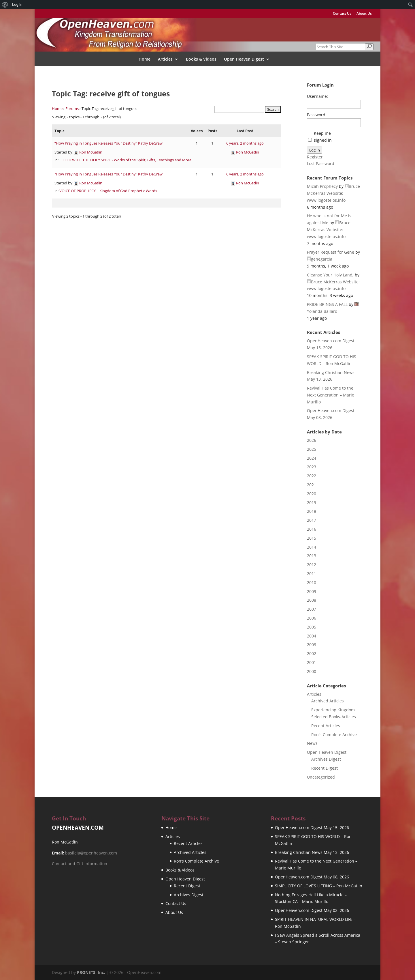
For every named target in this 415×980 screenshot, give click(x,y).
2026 (312, 440)
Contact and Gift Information (80, 864)
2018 (312, 511)
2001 (312, 662)
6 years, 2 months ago (245, 143)
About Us (364, 14)
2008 (312, 600)
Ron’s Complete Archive (196, 861)
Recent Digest (325, 768)
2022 (312, 476)
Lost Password (321, 163)
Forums (72, 109)
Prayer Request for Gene (331, 252)
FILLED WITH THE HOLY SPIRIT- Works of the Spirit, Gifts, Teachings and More (125, 160)
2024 (312, 458)
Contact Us (342, 14)
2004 (312, 636)
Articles (165, 59)
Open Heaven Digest (244, 59)
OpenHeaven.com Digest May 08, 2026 (312, 877)
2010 (312, 582)
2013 (312, 556)
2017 (312, 520)
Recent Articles (326, 726)
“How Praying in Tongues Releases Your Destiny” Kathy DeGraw (109, 143)
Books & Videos (201, 59)
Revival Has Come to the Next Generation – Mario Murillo (331, 395)
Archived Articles (328, 701)
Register (315, 157)
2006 (312, 618)
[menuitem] (5, 5)
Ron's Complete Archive (334, 735)
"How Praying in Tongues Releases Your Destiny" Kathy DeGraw (109, 174)
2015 (312, 538)
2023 (312, 467)
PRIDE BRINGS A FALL (327, 304)
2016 (312, 529)
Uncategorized (321, 777)
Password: (317, 115)
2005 (312, 627)
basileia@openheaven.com (91, 853)
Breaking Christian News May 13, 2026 (312, 852)
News (312, 743)
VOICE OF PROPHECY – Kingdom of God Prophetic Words (108, 191)
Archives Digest (326, 759)
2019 (312, 503)
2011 (312, 574)
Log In (315, 150)
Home (145, 59)
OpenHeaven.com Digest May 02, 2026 (312, 910)
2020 (312, 494)
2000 (312, 671)
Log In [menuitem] (17, 4)
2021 (312, 485)
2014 (312, 547)
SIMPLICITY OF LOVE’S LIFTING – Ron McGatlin (319, 886)
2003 (312, 645)
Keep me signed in (323, 137)
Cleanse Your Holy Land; (330, 275)
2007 (312, 609)
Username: (317, 96)
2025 (312, 449)
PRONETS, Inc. (91, 972)
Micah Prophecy (322, 186)
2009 (312, 591)
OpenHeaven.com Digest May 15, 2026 (312, 827)
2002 (312, 653)
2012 (312, 565)
